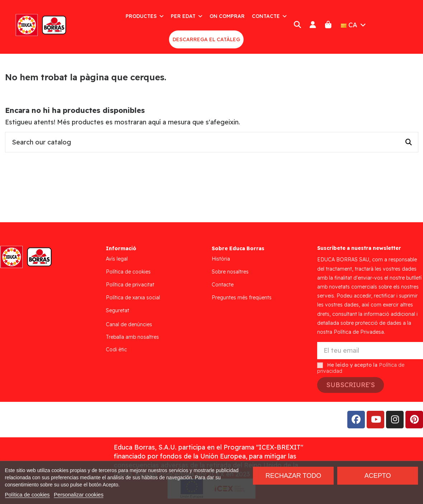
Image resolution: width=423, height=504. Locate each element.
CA (354, 25)
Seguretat (117, 310)
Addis (63, 420)
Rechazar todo (293, 476)
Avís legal (117, 259)
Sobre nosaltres (230, 272)
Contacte (223, 285)
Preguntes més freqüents (242, 298)
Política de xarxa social (133, 298)
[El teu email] (370, 351)
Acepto (378, 476)
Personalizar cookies (79, 495)
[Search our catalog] (409, 142)
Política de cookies (128, 272)
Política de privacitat (130, 285)
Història (221, 259)
